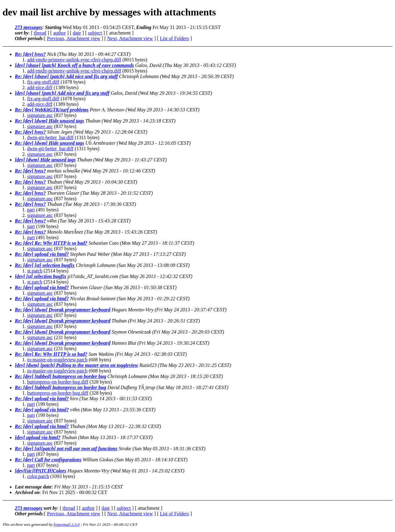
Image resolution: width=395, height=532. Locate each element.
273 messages (29, 27)
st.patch (35, 271)
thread (40, 33)
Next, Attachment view (130, 38)
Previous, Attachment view (74, 38)
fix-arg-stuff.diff (43, 82)
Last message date (33, 487)
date (77, 33)
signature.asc (40, 115)
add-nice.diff (40, 87)
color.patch (38, 476)
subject (95, 33)
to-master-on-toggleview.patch (57, 360)
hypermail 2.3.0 (67, 524)
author (59, 33)
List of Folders (174, 38)
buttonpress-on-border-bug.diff (58, 382)
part (31, 210)
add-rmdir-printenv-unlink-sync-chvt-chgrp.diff (74, 60)
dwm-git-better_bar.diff (50, 137)
